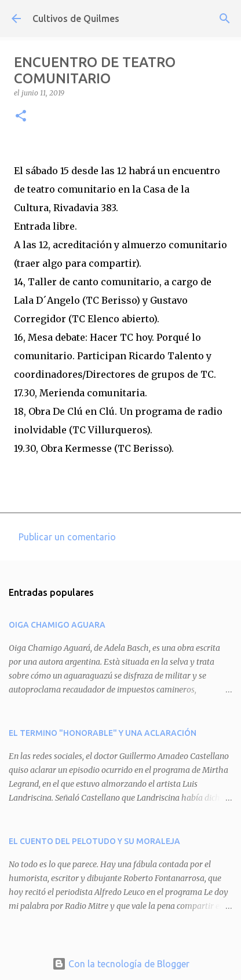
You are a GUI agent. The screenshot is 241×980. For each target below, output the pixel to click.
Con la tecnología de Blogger (121, 964)
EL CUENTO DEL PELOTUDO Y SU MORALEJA (94, 841)
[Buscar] (225, 19)
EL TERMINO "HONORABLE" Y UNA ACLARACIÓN (103, 733)
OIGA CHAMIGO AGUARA (57, 625)
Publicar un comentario (67, 537)
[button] (21, 117)
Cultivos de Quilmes (76, 19)
